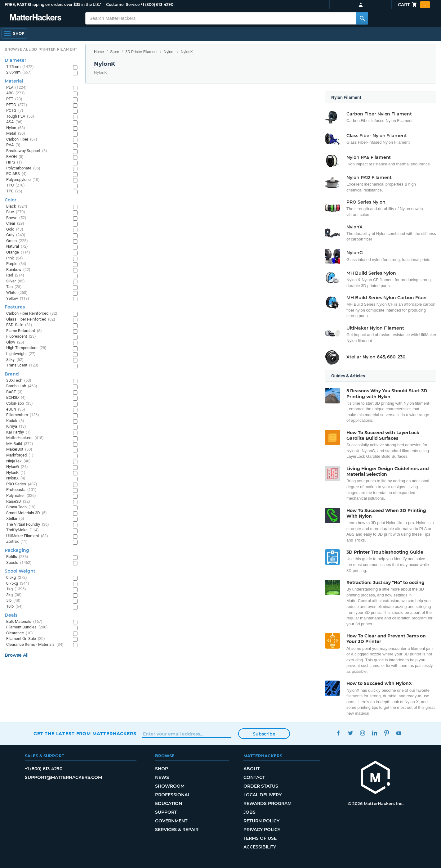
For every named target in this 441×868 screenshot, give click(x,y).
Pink (15, 258)
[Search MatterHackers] (362, 18)
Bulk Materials (24, 622)
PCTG (15, 111)
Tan (14, 287)
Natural (17, 247)
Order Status (261, 786)
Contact (254, 777)
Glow (15, 342)
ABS (16, 93)
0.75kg (18, 584)
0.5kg (17, 578)
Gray (16, 235)
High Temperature (26, 348)
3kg (14, 595)
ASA (14, 122)
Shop (162, 769)
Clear (15, 224)
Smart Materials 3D (27, 513)
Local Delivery (263, 795)
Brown (16, 218)
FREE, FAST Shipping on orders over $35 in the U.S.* (53, 4)
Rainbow (18, 270)
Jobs (249, 812)
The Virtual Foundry (28, 525)
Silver (16, 281)
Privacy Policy (262, 830)
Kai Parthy (18, 432)
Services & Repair (177, 830)
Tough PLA (20, 117)
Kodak (15, 421)
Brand (12, 374)
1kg (16, 589)
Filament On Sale (26, 639)
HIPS (14, 162)
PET (14, 99)
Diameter (16, 60)
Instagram (362, 733)
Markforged (20, 455)
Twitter (350, 733)
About (252, 769)
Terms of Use (260, 838)
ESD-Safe (19, 325)
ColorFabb (20, 404)
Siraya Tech (21, 507)
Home (99, 52)
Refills (17, 557)
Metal (16, 134)
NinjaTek (18, 461)
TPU (16, 185)
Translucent (22, 365)
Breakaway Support (27, 151)
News (162, 777)
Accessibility (260, 847)
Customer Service (123, 4)
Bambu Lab (22, 386)
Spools (19, 563)
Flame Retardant (24, 331)
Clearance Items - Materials (35, 645)
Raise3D (18, 502)
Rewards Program (267, 803)
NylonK (16, 473)
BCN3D (16, 398)
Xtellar (15, 519)
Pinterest (387, 733)
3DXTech (19, 381)
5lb (13, 601)
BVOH (15, 157)
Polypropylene (23, 180)
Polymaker (21, 496)
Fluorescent (21, 337)
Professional (173, 795)
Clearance (20, 633)
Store (115, 52)
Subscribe (264, 734)
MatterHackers (25, 438)
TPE (14, 191)
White (17, 293)
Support (166, 812)
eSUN (16, 409)
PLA (16, 88)
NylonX (16, 478)
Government (171, 821)
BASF (14, 392)
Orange (18, 252)
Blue (16, 212)
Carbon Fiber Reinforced (32, 314)
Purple (16, 264)
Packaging (17, 550)
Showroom (170, 786)
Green (17, 241)
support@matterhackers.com (63, 777)
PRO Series (22, 484)
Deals (11, 615)
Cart (414, 5)
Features (15, 307)
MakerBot (19, 450)
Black (17, 207)
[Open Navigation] (14, 34)
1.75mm (20, 67)
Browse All (17, 655)
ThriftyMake (22, 530)
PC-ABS (16, 174)
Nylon (169, 52)
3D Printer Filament (141, 52)
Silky (15, 360)
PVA (13, 145)
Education (169, 803)
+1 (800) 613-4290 (157, 4)
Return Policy (261, 821)
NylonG (17, 467)
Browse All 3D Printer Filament (41, 49)
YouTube (399, 733)
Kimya (16, 427)
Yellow (18, 299)
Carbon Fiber (22, 139)
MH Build (20, 444)
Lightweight (21, 354)
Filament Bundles (27, 627)
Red (15, 275)
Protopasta (21, 490)
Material (14, 81)
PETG (17, 105)
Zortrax (17, 542)
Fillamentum (23, 415)
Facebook (338, 733)
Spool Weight (20, 571)
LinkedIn (374, 733)
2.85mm (19, 72)
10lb (14, 607)
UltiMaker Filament (27, 536)
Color (11, 200)
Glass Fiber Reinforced (31, 319)
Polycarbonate (23, 168)
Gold (15, 229)
